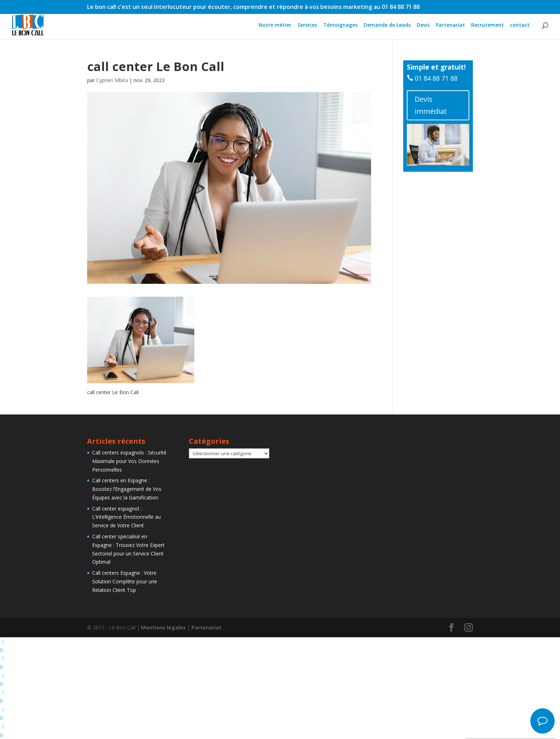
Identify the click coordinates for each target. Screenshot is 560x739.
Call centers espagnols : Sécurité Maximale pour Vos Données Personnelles (129, 461)
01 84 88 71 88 (436, 78)
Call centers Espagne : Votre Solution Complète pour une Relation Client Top (125, 581)
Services (307, 25)
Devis (423, 25)
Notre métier (275, 25)
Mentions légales (163, 627)
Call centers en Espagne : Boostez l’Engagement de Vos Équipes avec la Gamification (127, 489)
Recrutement (487, 25)
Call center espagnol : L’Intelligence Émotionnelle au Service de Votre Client (126, 517)
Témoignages (340, 25)
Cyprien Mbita (112, 80)
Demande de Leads (387, 25)
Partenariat (450, 25)
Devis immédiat (431, 105)
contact (520, 25)
